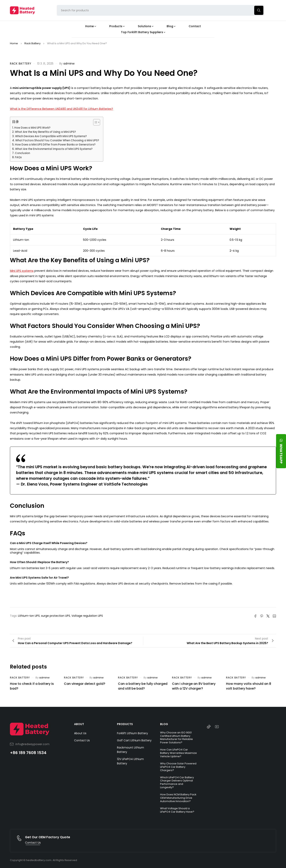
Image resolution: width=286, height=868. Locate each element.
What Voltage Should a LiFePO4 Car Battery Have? (177, 810)
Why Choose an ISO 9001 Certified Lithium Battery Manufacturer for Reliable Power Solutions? (176, 738)
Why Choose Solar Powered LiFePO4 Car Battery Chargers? (178, 767)
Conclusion (22, 153)
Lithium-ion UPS (29, 616)
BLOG (164, 724)
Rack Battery (32, 43)
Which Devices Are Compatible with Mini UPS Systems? (51, 136)
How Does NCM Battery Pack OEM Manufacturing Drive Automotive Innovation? (178, 798)
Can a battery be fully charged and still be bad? (143, 686)
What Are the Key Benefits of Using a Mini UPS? (45, 132)
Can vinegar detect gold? (85, 684)
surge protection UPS (56, 616)
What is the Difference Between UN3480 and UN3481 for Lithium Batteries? (61, 109)
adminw (69, 64)
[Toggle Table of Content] (95, 122)
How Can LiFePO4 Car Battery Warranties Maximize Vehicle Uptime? (178, 753)
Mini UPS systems (22, 271)
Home (14, 43)
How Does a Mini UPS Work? (32, 128)
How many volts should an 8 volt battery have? (249, 686)
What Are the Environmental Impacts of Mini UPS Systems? (54, 149)
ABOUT (79, 724)
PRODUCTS (125, 724)
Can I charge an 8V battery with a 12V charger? (194, 686)
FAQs (18, 157)
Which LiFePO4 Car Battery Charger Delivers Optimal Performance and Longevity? (177, 782)
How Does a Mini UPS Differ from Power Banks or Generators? (55, 145)
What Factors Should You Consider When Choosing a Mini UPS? (57, 140)
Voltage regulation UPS (87, 616)
